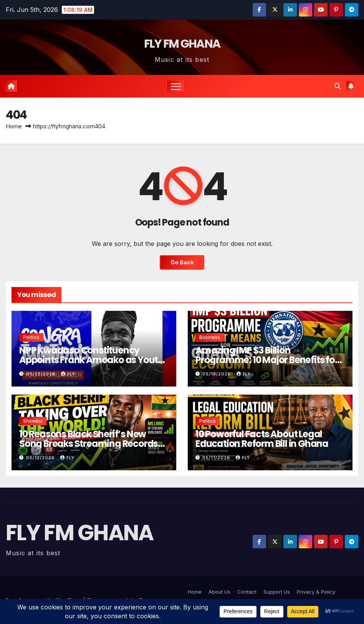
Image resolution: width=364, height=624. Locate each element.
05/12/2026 (41, 458)
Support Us (277, 592)
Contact (247, 592)
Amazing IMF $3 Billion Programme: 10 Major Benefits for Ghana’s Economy (267, 360)
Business (210, 337)
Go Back (182, 262)
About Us (219, 592)
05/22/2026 (42, 374)
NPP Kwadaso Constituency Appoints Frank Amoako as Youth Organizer (91, 360)
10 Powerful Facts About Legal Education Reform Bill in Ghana (262, 439)
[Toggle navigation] (176, 86)
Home (14, 126)
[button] (338, 86)
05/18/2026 (218, 374)
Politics (31, 337)
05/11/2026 (217, 458)
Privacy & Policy (316, 592)
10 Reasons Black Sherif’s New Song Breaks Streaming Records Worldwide (89, 444)
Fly (68, 374)
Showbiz (33, 421)
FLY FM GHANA (182, 44)
